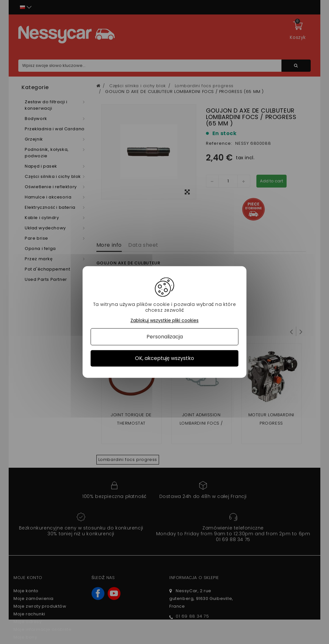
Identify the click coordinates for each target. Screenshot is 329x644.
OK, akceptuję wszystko (164, 358)
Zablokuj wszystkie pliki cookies (164, 321)
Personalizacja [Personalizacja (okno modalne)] (165, 337)
